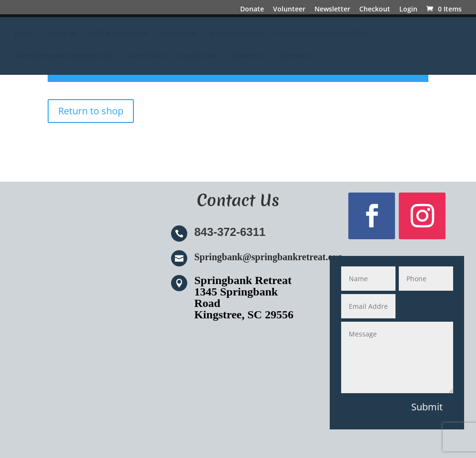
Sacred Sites (146, 56)
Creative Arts (199, 56)
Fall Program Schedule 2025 (320, 34)
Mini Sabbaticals (236, 34)
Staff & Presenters (118, 34)
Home (24, 34)
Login (408, 10)
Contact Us (298, 56)
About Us (61, 34)
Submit (427, 407)
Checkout (375, 10)
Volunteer (289, 10)
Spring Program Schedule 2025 (64, 56)
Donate (252, 10)
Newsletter (332, 10)
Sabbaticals (179, 34)
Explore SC (250, 56)
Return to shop (91, 111)
